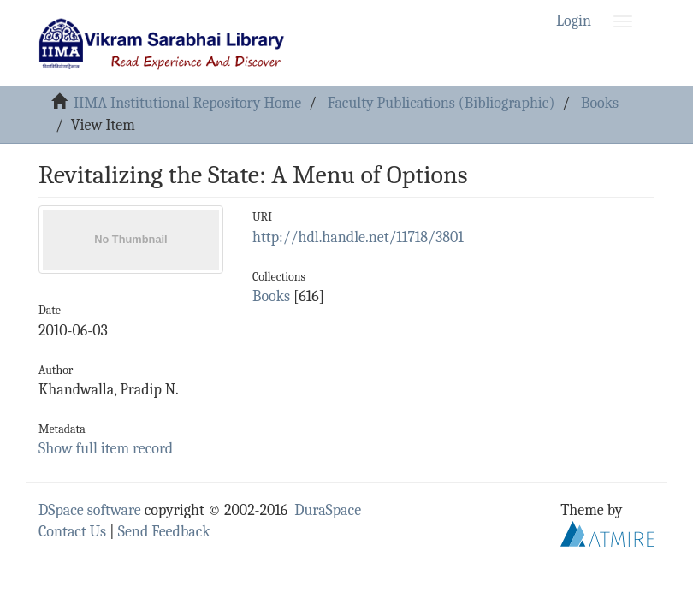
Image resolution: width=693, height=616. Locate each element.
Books (600, 103)
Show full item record (106, 449)
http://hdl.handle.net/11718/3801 (358, 237)
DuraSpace (328, 510)
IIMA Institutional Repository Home (187, 103)
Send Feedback (164, 532)
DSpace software (90, 510)
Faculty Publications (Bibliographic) (441, 103)
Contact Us (72, 532)
